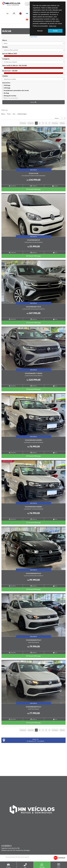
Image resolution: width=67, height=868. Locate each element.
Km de (10, 71)
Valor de (15, 66)
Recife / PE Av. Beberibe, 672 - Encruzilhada (23, 741)
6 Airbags (6, 88)
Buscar (33, 103)
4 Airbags (6, 86)
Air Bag (6, 93)
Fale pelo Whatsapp (34, 190)
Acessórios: (6, 83)
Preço (9, 114)
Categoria (6, 59)
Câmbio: (5, 76)
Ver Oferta (33, 170)
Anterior (31, 124)
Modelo (5, 47)
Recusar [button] (40, 31)
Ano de (10, 54)
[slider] (2, 56)
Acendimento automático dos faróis (16, 91)
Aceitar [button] (55, 31)
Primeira (23, 124)
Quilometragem (22, 114)
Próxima (55, 124)
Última (62, 124)
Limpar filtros (34, 37)
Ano (14, 114)
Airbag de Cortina (9, 96)
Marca (5, 41)
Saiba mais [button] (53, 26)
